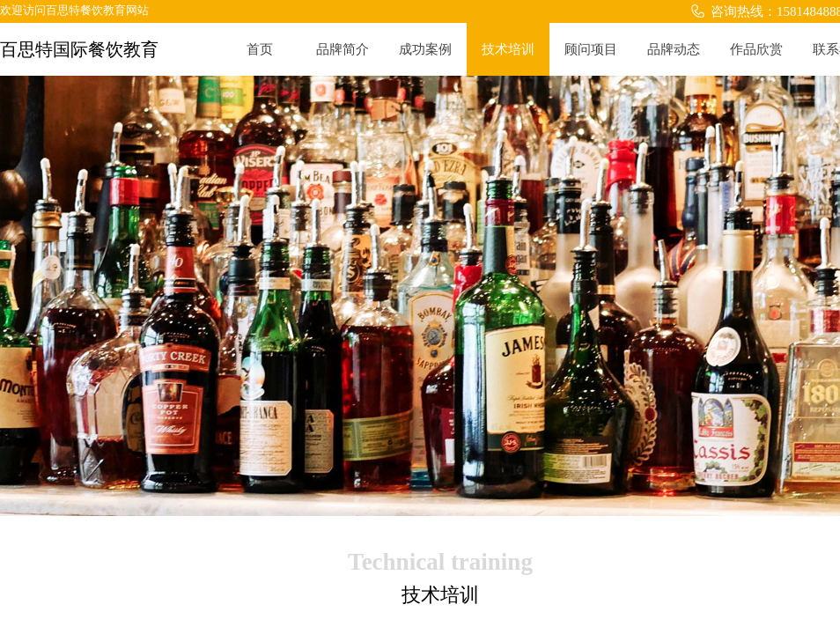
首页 (260, 49)
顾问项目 (591, 49)
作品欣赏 (756, 49)
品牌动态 (674, 49)
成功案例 (425, 49)
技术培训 (508, 49)
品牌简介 (343, 49)
